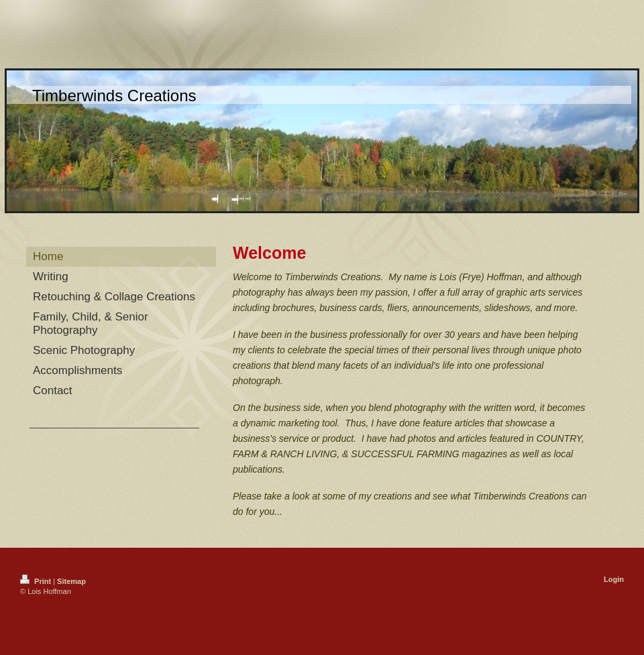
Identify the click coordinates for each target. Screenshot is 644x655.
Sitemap (71, 581)
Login (614, 579)
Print (37, 581)
